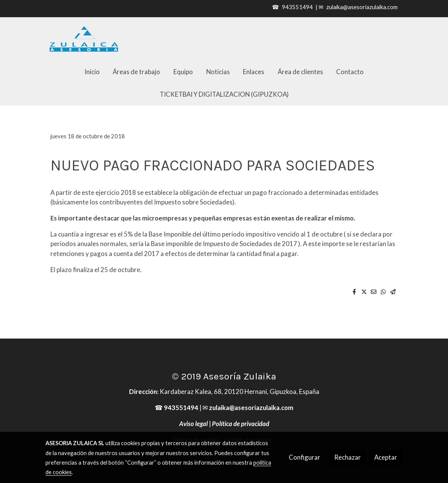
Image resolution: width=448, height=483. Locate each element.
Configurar (305, 457)
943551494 (297, 7)
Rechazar (348, 457)
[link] (84, 39)
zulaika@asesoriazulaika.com (362, 7)
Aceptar (386, 457)
